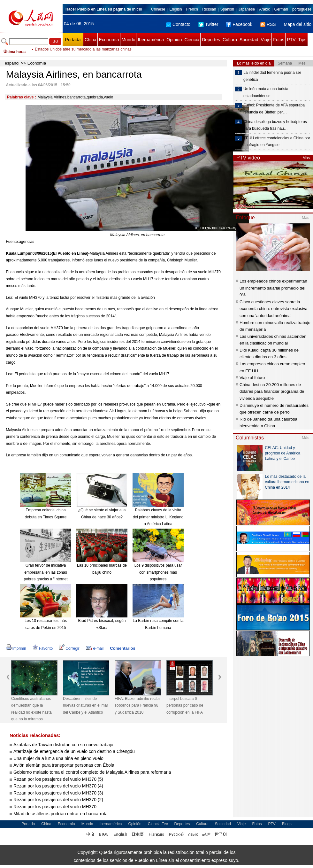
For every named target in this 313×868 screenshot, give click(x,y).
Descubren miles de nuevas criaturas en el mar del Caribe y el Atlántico (85, 705)
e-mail (95, 648)
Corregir (69, 648)
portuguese (302, 9)
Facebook (239, 24)
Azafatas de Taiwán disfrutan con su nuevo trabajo (63, 745)
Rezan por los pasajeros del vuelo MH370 (55, 807)
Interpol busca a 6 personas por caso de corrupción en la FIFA (185, 705)
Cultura (230, 40)
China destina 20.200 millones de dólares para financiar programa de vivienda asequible (272, 391)
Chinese (158, 9)
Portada (73, 40)
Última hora (14, 52)
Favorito (43, 648)
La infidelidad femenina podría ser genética (272, 76)
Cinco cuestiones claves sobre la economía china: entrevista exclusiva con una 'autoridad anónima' (273, 309)
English (176, 9)
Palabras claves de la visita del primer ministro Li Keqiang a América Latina (158, 517)
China (91, 40)
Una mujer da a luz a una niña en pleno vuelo (58, 758)
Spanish (227, 9)
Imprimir (16, 648)
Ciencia (192, 40)
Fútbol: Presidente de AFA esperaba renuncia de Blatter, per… (274, 109)
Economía (109, 40)
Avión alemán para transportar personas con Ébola (64, 765)
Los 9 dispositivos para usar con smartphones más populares (158, 572)
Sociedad (249, 40)
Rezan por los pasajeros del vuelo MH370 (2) (58, 800)
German (281, 9)
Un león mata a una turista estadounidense (266, 92)
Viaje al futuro (252, 378)
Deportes (211, 40)
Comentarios (122, 648)
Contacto (178, 24)
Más (306, 158)
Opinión (174, 40)
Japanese (247, 9)
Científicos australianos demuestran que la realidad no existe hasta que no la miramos (31, 709)
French (192, 9)
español (12, 63)
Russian (209, 9)
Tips (302, 40)
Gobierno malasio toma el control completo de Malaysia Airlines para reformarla (92, 772)
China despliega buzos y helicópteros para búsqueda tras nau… (275, 125)
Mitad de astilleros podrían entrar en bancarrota (61, 814)
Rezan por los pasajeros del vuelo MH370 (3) (58, 793)
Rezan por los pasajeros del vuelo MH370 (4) (58, 786)
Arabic (264, 9)
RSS (268, 24)
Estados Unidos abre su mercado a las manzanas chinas (83, 52)
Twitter (208, 24)
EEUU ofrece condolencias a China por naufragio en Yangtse (277, 142)
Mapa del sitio (298, 24)
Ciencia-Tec (158, 824)
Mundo (129, 40)
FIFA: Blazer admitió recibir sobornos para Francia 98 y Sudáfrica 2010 (138, 705)
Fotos (279, 40)
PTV (291, 40)
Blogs (287, 824)
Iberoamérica (151, 40)
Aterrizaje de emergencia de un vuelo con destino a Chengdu (74, 751)
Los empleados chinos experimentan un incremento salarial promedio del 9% (273, 288)
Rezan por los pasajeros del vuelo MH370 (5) (58, 779)
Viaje (266, 40)
